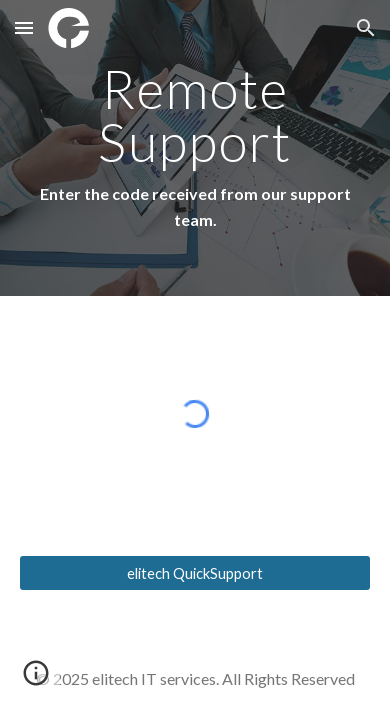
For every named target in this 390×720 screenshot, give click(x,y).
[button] (24, 27)
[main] (195, 148)
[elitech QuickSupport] (195, 573)
